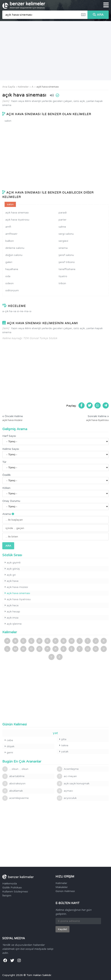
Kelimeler (23, 87)
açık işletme (13, 624)
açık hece (12, 605)
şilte (63, 739)
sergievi (63, 241)
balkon (10, 241)
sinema (63, 248)
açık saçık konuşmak (73, 784)
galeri (9, 262)
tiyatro (63, 276)
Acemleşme (68, 769)
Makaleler (62, 887)
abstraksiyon (14, 784)
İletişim (7, 896)
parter (62, 220)
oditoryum (12, 290)
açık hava (12, 581)
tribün (62, 283)
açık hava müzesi (16, 587)
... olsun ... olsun (15, 769)
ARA (98, 15)
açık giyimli (13, 563)
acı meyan (67, 776)
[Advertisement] (55, 51)
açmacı (65, 791)
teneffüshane (67, 269)
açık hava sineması (48, 87)
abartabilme (13, 776)
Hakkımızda (10, 884)
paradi (63, 213)
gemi (9, 752)
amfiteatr (11, 234)
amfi (8, 227)
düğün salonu (14, 255)
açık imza (12, 618)
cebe (9, 740)
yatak (64, 752)
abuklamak (13, 791)
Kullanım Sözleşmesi (15, 892)
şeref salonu (66, 255)
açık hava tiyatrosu (17, 220)
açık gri (10, 575)
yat (55, 733)
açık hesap (12, 612)
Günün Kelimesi (65, 891)
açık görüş (12, 569)
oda (8, 276)
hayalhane (12, 269)
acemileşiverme (16, 798)
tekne (64, 745)
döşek (10, 746)
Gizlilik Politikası (12, 888)
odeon (9, 283)
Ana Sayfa (9, 87)
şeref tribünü (67, 262)
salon (8, 121)
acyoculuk (67, 798)
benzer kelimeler (27, 5)
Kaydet (62, 929)
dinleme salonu (15, 248)
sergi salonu (66, 234)
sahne (62, 227)
